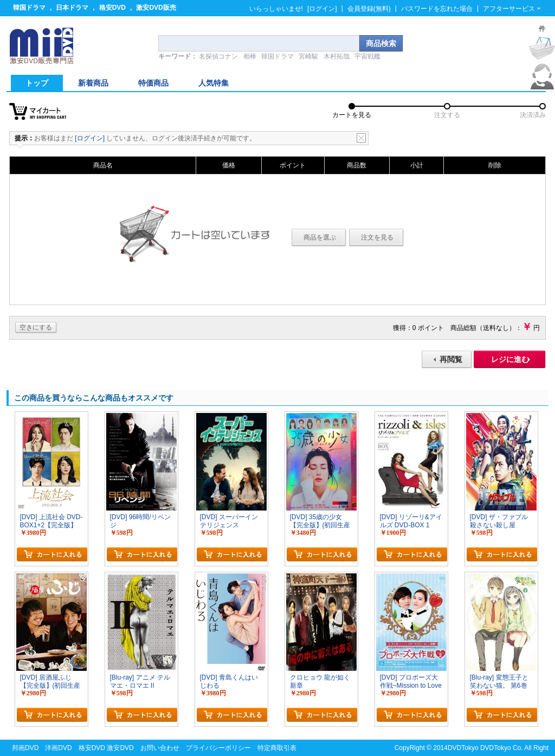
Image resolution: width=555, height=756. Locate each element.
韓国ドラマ (29, 8)
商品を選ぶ (320, 237)
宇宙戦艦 (367, 56)
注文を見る (377, 237)
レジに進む (510, 359)
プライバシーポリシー (218, 748)
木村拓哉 (337, 56)
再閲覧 (451, 359)
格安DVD (112, 8)
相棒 (250, 56)
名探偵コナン (218, 56)
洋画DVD (58, 748)
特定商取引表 (277, 748)
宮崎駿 (308, 56)
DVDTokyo (463, 748)
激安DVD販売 (156, 8)
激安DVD (120, 748)
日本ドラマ (72, 8)
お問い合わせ (160, 748)
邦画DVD (25, 748)
